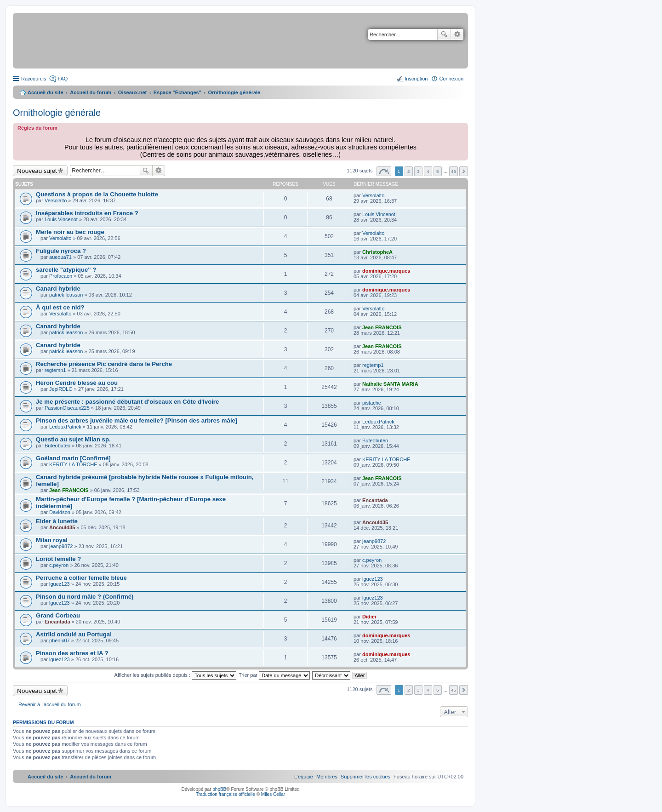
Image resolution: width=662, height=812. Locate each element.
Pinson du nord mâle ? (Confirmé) (85, 597)
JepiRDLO (61, 389)
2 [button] (409, 171)
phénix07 (60, 640)
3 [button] (418, 171)
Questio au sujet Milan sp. (73, 439)
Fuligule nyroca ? (61, 251)
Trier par (274, 675)
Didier (369, 617)
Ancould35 (62, 527)
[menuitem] (365, 777)
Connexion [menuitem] (451, 79)
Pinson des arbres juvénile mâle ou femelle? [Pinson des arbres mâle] (137, 420)
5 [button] (438, 171)
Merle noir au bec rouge (70, 232)
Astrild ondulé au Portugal (74, 634)
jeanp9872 (61, 546)
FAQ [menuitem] (63, 79)
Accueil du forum (91, 92)
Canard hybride (58, 289)
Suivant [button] (464, 171)
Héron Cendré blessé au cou (77, 383)
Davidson (60, 512)
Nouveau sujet (37, 171)
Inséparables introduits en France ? (87, 213)
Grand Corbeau (58, 615)
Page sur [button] (384, 171)
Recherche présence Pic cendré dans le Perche (104, 364)
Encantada (375, 500)
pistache (372, 403)
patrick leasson (66, 295)
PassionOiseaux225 (67, 408)
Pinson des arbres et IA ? (72, 653)
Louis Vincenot (61, 219)
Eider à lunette (57, 521)
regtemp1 (55, 370)
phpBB (219, 789)
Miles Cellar (273, 794)
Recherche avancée (457, 34)
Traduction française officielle (225, 794)
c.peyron (59, 565)
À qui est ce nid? (60, 307)
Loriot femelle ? (58, 559)
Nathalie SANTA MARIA (390, 384)
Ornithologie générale (57, 113)
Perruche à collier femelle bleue (81, 578)
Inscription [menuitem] (416, 79)
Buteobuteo (57, 446)
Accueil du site (46, 92)
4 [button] (428, 171)
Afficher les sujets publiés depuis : (176, 675)
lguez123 (60, 584)
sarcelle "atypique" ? (66, 270)
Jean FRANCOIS (382, 327)
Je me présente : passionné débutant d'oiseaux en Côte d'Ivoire (127, 402)
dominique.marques (386, 271)
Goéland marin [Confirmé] (73, 458)
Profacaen (61, 276)
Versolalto (56, 200)
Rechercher (444, 34)
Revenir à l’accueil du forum (50, 704)
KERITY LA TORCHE (73, 464)
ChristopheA (377, 252)
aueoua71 (60, 257)
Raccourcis (34, 79)
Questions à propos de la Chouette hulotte (97, 194)
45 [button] (454, 171)
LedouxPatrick (65, 427)
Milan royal (52, 540)
